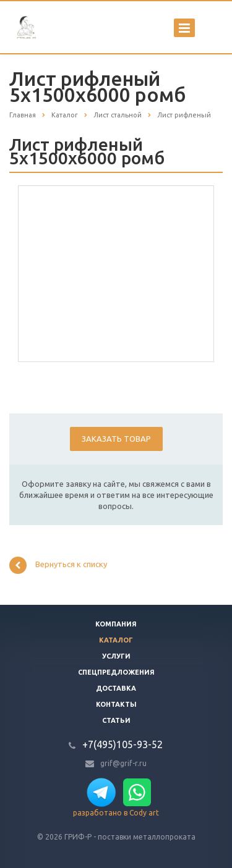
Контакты (116, 704)
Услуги (116, 656)
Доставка (116, 688)
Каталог (116, 640)
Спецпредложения (116, 672)
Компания (116, 624)
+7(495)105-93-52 (122, 744)
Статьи (116, 720)
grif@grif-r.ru (123, 763)
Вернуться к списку (58, 565)
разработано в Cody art (116, 813)
